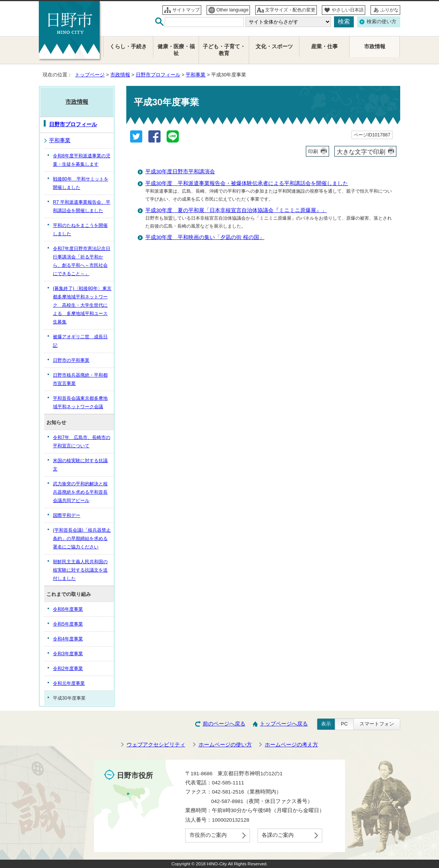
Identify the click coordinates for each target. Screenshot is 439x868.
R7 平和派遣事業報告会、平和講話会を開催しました (82, 206)
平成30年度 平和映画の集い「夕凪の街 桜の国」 (205, 237)
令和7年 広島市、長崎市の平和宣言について (82, 442)
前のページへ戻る (224, 724)
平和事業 (196, 75)
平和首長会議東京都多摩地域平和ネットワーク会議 (80, 402)
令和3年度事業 (68, 654)
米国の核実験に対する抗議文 (80, 465)
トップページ (90, 75)
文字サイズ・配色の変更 (290, 10)
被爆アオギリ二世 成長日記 (80, 341)
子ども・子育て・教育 (224, 50)
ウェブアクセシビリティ (156, 745)
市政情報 (120, 75)
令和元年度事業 (69, 683)
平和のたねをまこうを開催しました (80, 230)
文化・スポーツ (274, 47)
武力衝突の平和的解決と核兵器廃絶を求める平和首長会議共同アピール (80, 492)
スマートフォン (377, 724)
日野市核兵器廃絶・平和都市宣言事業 (80, 379)
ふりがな (390, 10)
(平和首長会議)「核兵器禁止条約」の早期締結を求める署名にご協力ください (82, 539)
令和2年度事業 (68, 668)
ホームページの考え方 (291, 745)
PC (344, 724)
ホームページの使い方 (225, 745)
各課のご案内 (278, 835)
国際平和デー (67, 515)
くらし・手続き (128, 47)
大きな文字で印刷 (361, 152)
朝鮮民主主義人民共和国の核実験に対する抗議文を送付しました (80, 570)
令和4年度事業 (68, 639)
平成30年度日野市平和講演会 (180, 172)
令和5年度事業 (68, 624)
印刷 (313, 151)
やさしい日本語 (348, 10)
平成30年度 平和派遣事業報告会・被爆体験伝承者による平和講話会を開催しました (247, 183)
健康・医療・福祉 (176, 50)
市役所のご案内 (208, 835)
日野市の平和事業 (71, 360)
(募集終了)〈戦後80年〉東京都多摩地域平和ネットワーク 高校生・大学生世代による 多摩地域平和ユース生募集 (82, 305)
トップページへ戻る (284, 724)
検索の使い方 (382, 21)
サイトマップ (186, 10)
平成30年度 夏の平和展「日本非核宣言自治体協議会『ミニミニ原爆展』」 (236, 210)
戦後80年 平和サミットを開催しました (81, 183)
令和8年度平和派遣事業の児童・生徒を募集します (82, 160)
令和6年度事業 (68, 609)
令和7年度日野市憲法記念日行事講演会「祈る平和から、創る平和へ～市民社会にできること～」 (82, 261)
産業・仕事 (324, 47)
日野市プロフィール (158, 75)
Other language (233, 10)
